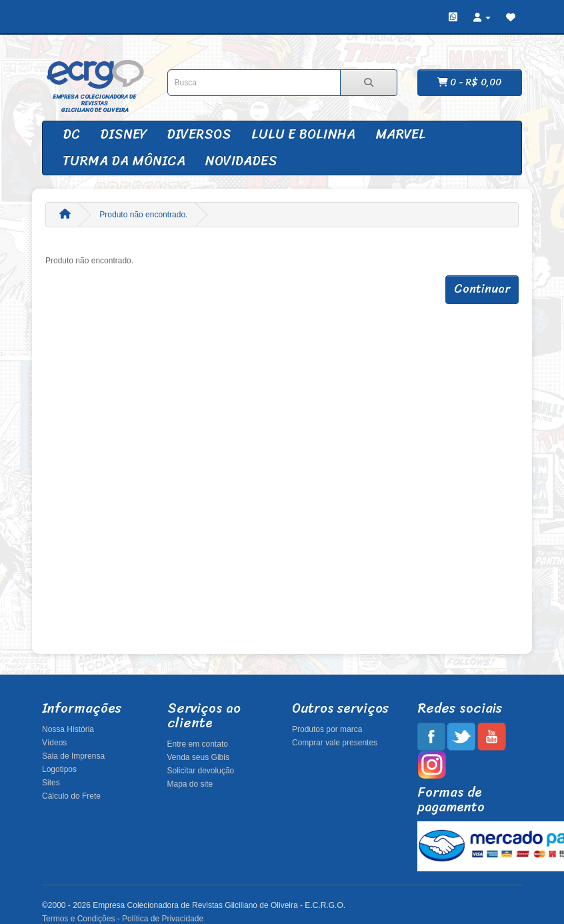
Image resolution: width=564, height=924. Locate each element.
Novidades (241, 161)
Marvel (401, 134)
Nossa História (68, 729)
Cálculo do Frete (71, 796)
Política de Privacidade (163, 919)
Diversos (199, 134)
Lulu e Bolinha (303, 134)
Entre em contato (198, 744)
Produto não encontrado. (143, 215)
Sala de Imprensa (73, 756)
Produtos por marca (327, 729)
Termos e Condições (78, 919)
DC (71, 134)
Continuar (482, 289)
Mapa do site (190, 784)
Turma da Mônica (124, 161)
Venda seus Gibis (198, 757)
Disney (123, 134)
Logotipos (59, 769)
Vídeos (54, 743)
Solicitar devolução (201, 771)
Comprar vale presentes (335, 743)
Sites (51, 783)
